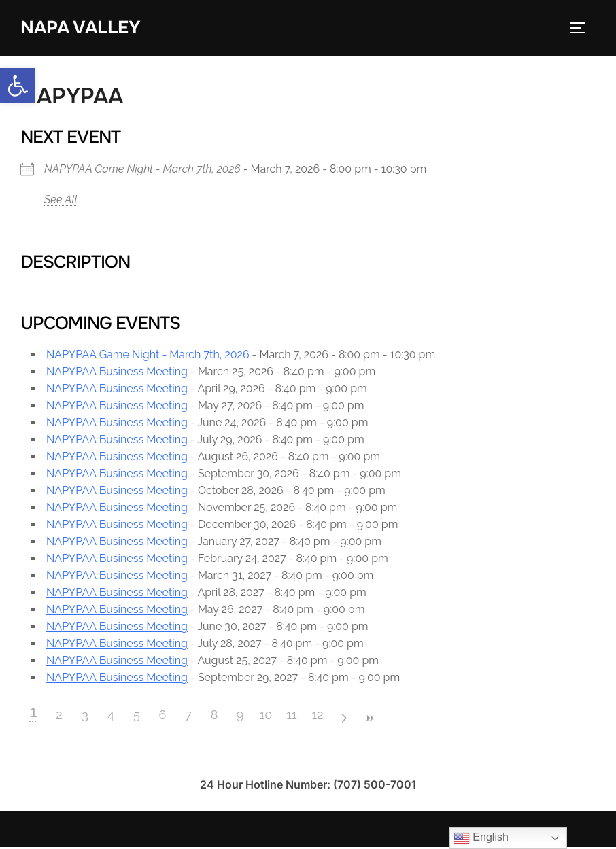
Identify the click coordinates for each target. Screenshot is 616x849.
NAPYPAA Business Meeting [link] (117, 374)
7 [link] (188, 717)
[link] (18, 86)
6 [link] (163, 717)
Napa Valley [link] (81, 28)
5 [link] (137, 717)
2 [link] (59, 717)
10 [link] (266, 717)
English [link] (481, 838)
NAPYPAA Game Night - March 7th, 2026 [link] (142, 170)
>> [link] (369, 720)
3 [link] (85, 717)
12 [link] (317, 717)
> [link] (343, 720)
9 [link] (240, 717)
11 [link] (291, 717)
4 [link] (111, 717)
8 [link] (215, 717)
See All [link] (61, 201)
